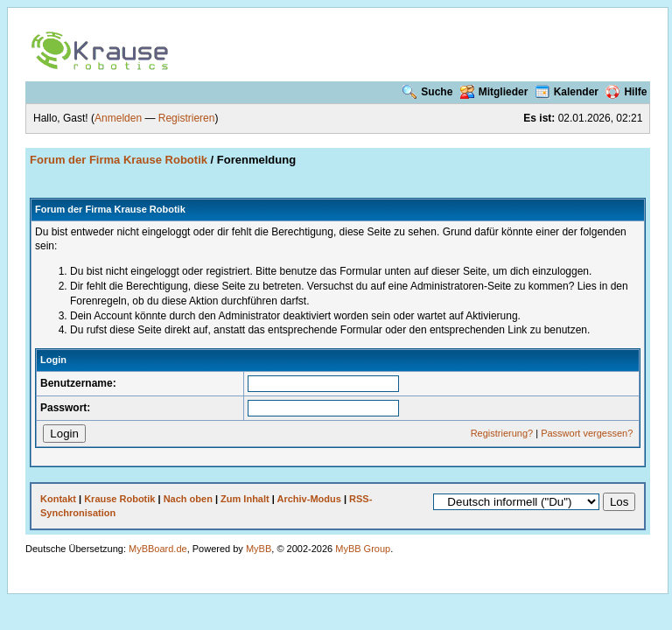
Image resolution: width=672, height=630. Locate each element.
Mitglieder (494, 92)
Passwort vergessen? (587, 433)
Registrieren (187, 118)
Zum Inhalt (245, 499)
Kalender (567, 92)
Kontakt (58, 499)
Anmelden (118, 118)
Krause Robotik (119, 499)
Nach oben (188, 499)
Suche (427, 92)
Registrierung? (502, 433)
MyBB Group (363, 549)
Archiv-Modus (309, 499)
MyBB (259, 549)
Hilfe (626, 92)
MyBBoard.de (158, 549)
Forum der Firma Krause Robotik (119, 160)
